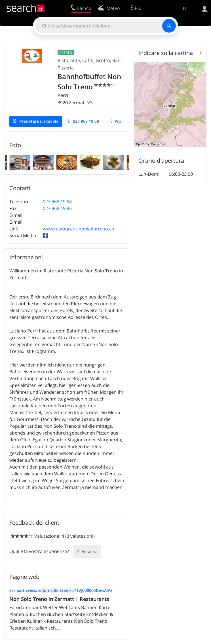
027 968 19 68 (86, 121)
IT (185, 9)
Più (118, 121)
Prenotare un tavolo (39, 121)
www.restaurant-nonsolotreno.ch (79, 229)
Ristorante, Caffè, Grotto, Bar (89, 60)
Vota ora (90, 551)
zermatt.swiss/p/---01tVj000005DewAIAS (61, 590)
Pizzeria (66, 68)
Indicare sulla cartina (166, 53)
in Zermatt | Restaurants (59, 599)
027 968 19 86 (57, 208)
